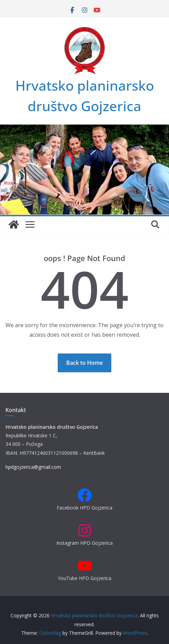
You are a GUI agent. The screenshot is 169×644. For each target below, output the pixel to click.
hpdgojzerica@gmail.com (33, 467)
